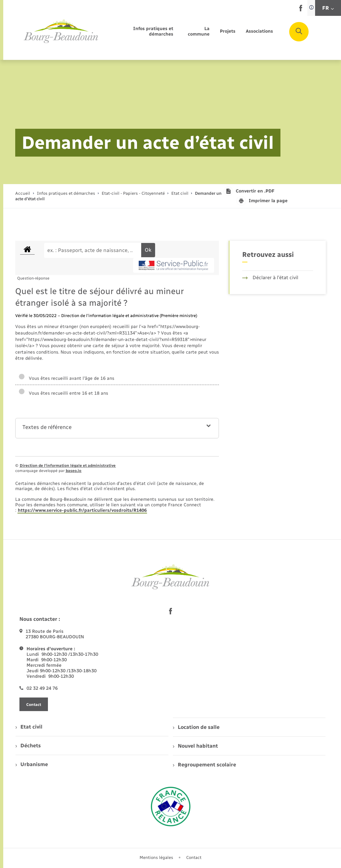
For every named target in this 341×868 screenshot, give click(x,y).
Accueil (23, 193)
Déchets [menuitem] (28, 746)
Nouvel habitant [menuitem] (195, 746)
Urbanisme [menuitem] (32, 764)
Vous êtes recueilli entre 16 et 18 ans (63, 393)
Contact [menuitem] (194, 857)
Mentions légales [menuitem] (156, 857)
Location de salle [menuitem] (196, 727)
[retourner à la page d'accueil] (61, 32)
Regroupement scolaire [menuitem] (205, 765)
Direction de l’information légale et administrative (68, 466)
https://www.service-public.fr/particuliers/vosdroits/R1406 (82, 510)
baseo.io (74, 471)
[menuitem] (143, 32)
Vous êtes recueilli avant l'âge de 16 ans (66, 378)
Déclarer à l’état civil (270, 278)
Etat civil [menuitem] (29, 727)
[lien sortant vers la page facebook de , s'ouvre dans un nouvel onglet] (301, 10)
